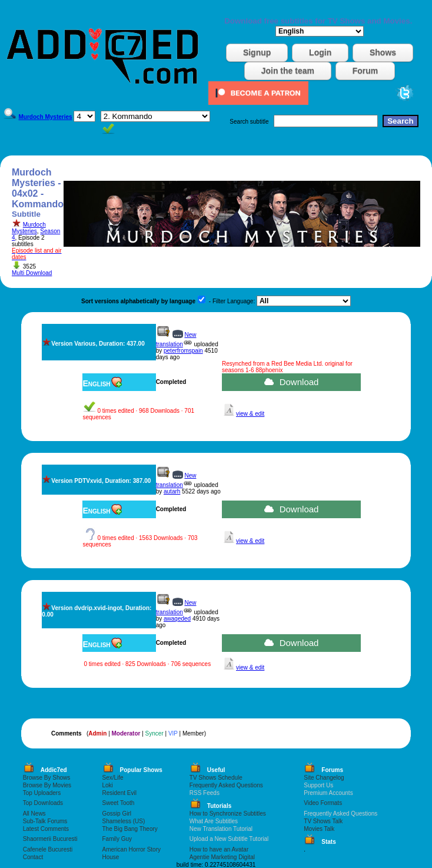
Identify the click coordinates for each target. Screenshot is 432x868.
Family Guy (117, 839)
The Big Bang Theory (130, 829)
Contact (33, 857)
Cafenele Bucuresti (48, 849)
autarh (172, 491)
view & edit (250, 414)
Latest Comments (46, 829)
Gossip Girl (117, 814)
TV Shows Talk (323, 821)
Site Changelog (324, 778)
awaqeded (177, 619)
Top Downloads (43, 803)
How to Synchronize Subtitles (228, 814)
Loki (108, 785)
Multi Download (32, 273)
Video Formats (323, 803)
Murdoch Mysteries (29, 228)
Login (320, 52)
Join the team (288, 71)
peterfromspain (183, 351)
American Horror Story (132, 849)
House (111, 857)
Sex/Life (113, 778)
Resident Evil (119, 793)
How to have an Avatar (219, 849)
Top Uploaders (42, 793)
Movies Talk (319, 829)
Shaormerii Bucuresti (50, 839)
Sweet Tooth (119, 803)
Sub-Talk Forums (45, 821)
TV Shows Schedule (216, 778)
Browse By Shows (47, 778)
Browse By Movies (47, 785)
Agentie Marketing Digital (222, 857)
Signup (257, 52)
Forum (365, 71)
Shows (383, 52)
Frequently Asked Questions (226, 785)
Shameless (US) (124, 821)
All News (34, 814)
